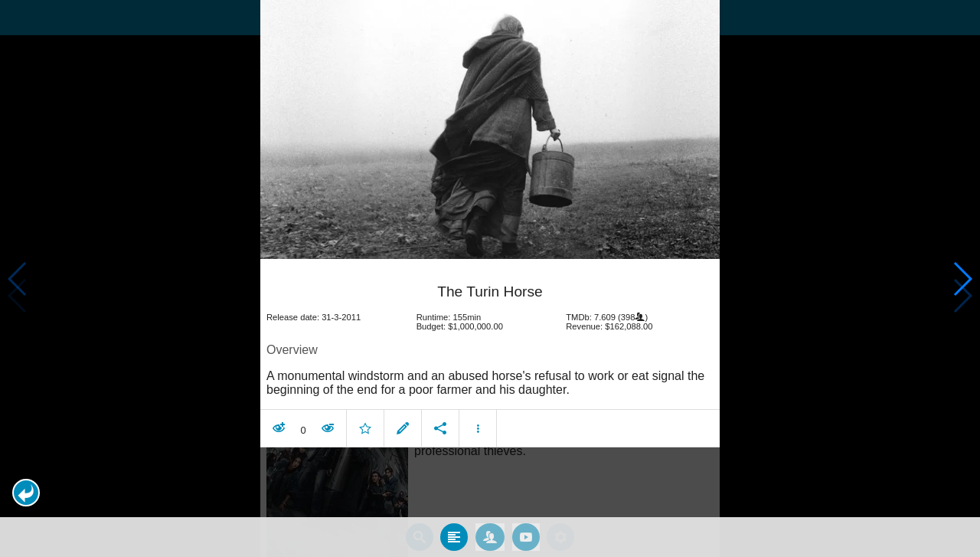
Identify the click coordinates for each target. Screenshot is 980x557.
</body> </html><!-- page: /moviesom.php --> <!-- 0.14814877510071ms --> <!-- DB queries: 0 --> (490, 278)
